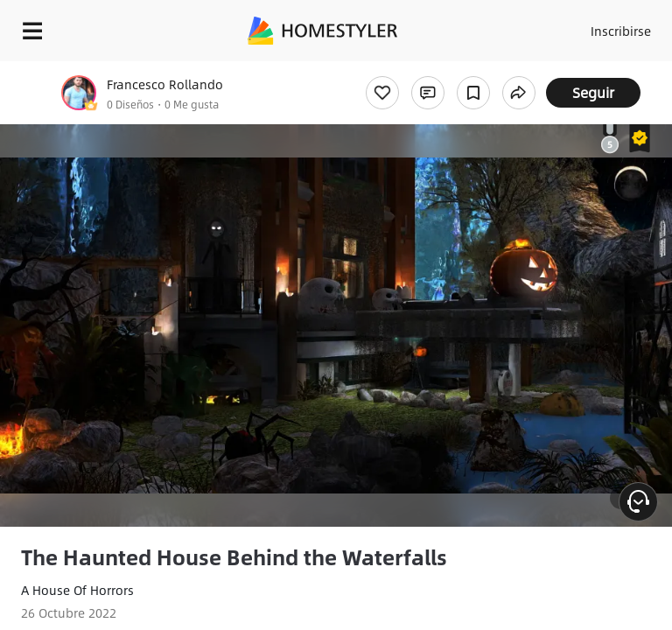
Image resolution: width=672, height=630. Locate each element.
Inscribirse (621, 31)
